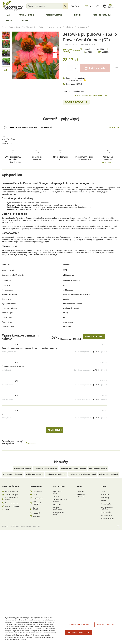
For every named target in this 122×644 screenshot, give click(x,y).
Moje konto (36, 483)
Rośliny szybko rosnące (98, 465)
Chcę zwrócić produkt (12, 500)
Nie (104, 352)
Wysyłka (56, 493)
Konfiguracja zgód (106, 625)
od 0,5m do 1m (84, 126)
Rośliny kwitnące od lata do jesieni (83, 471)
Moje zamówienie (10, 483)
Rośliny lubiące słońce (23, 465)
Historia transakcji (36, 506)
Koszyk (35, 491)
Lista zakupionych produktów (37, 500)
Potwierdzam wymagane (79, 625)
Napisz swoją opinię (94, 337)
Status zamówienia (11, 488)
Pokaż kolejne (55, 430)
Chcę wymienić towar (12, 503)
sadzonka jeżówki (50, 185)
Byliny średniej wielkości (109, 471)
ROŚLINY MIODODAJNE (26, 27)
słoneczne (37, 126)
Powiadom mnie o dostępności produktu (92, 96)
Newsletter (36, 513)
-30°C (61, 126)
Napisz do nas (31, 443)
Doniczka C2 (108, 126)
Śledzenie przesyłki (11, 491)
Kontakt (7, 506)
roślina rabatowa (52, 235)
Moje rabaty (37, 510)
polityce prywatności (21, 626)
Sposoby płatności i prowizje (60, 497)
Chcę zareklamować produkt (12, 495)
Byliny (41, 27)
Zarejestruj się (37, 488)
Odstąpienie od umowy (58, 510)
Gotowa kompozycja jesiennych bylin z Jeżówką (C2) (31, 158)
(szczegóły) (77, 51)
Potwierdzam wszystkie (79, 633)
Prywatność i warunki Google (46, 629)
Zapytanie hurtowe (74, 102)
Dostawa (69, 84)
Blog (87, 6)
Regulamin (57, 501)
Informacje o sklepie (58, 489)
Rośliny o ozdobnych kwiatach (46, 465)
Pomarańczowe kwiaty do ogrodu (73, 465)
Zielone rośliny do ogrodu (13, 471)
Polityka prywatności (57, 505)
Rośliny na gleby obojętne (56, 471)
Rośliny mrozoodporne (34, 471)
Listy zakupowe (38, 494)
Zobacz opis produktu (71, 91)
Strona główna (8, 27)
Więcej (20, 279)
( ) (6, 70)
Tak (96, 352)
